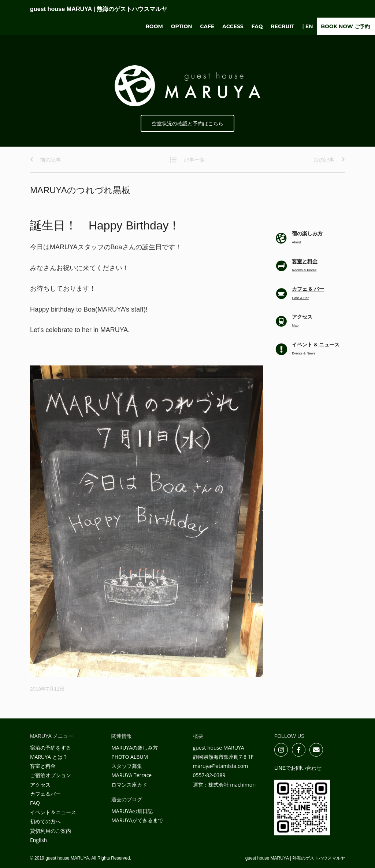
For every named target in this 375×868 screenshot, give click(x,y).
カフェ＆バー (45, 794)
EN (309, 26)
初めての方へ (45, 821)
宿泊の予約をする (51, 748)
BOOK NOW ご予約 (345, 26)
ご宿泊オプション (51, 775)
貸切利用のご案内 (51, 831)
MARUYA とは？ (49, 757)
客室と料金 (43, 766)
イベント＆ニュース (53, 812)
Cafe (207, 26)
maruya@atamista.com (221, 766)
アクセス (40, 785)
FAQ (257, 26)
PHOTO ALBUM (130, 757)
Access (233, 26)
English (38, 840)
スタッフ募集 (127, 766)
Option (182, 26)
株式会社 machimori (232, 785)
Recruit (282, 26)
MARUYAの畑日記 (132, 811)
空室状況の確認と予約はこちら (187, 124)
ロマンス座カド (129, 785)
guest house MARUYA (99, 9)
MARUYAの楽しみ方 (135, 748)
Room (154, 26)
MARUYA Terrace (131, 775)
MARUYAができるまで (137, 820)
